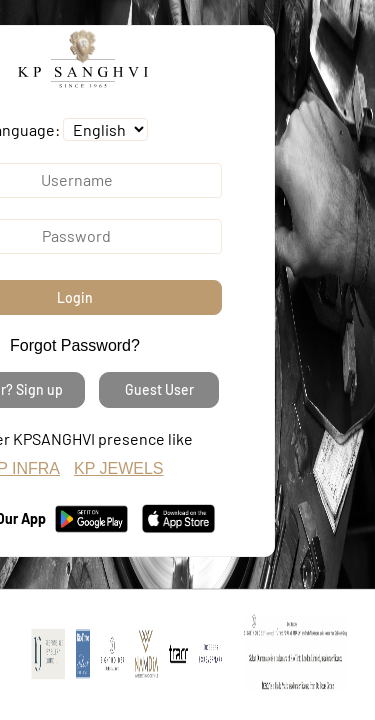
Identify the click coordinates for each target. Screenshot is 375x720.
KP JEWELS (119, 468)
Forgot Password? (75, 345)
